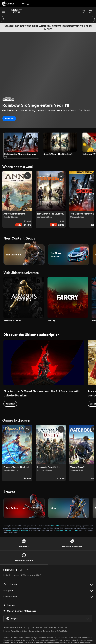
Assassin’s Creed (62, 530)
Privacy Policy (23, 627)
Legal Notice (35, 631)
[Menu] (4, 11)
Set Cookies (37, 627)
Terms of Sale (49, 631)
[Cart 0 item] (90, 11)
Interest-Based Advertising (15, 631)
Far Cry (72, 530)
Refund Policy (63, 631)
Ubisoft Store (56, 526)
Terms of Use (9, 627)
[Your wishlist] (83, 11)
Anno (77, 530)
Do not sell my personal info (56, 627)
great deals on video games (18, 530)
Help (25, 4)
